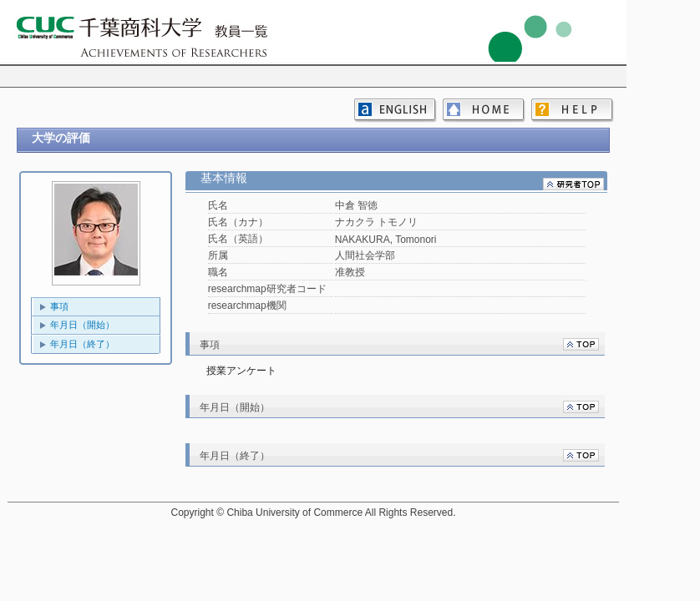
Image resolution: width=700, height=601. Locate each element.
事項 (59, 306)
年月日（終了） (82, 344)
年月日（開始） (82, 325)
